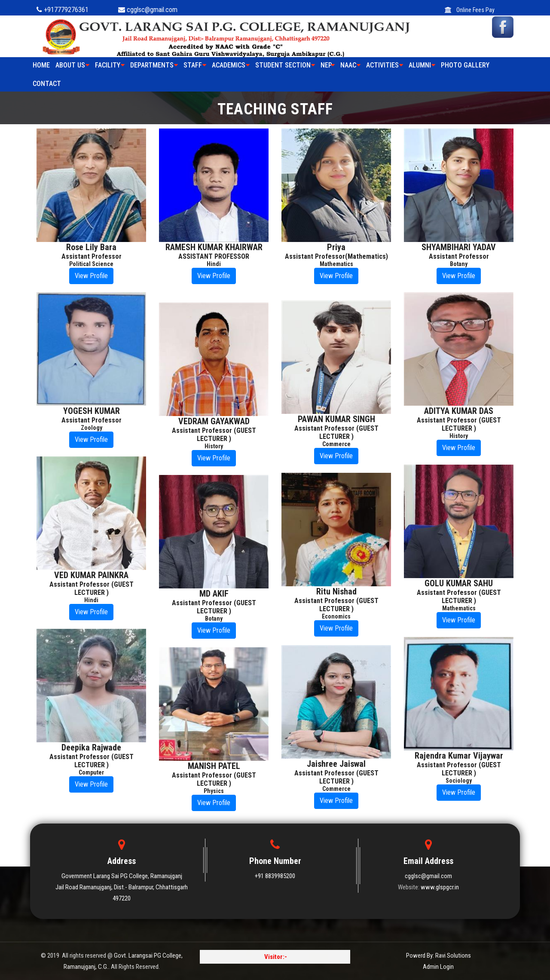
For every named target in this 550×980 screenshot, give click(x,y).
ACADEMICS (231, 65)
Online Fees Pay (470, 10)
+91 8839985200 (275, 876)
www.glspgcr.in (440, 887)
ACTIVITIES (385, 65)
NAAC (350, 65)
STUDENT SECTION (285, 65)
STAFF (195, 65)
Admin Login (438, 967)
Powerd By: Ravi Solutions (438, 955)
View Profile (91, 276)
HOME (41, 65)
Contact (47, 84)
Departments (154, 65)
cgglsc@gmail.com (428, 876)
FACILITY (110, 65)
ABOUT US (72, 65)
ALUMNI (422, 65)
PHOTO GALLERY (465, 65)
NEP (328, 65)
